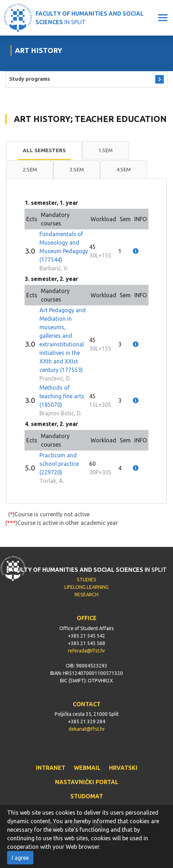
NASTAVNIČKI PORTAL (87, 782)
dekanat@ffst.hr (87, 729)
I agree (20, 858)
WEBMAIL (87, 768)
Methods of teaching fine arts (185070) (62, 396)
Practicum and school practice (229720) (59, 464)
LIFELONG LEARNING (86, 587)
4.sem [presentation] (124, 169)
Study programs (30, 79)
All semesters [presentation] (44, 150)
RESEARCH (86, 595)
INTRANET (51, 768)
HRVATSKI (123, 768)
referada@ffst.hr (86, 651)
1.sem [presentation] (106, 150)
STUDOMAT (87, 796)
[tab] (44, 151)
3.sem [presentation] (77, 169)
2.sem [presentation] (30, 169)
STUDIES (86, 580)
